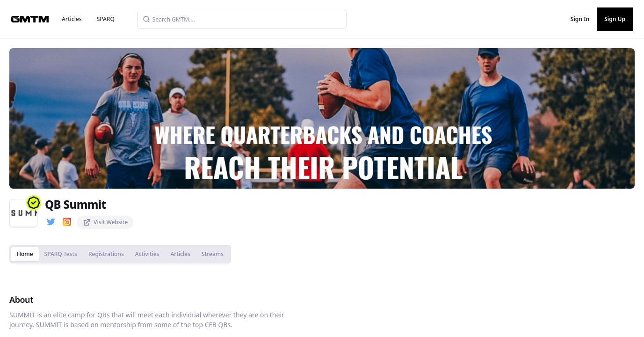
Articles (72, 19)
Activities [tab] (147, 254)
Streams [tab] (213, 254)
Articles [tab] (180, 254)
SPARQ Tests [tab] (61, 254)
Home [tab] (25, 254)
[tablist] (120, 254)
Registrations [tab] (106, 254)
